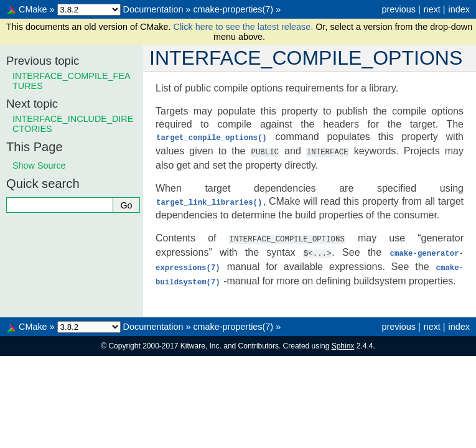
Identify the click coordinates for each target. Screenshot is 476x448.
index (459, 9)
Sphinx (343, 342)
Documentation (153, 9)
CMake (33, 9)
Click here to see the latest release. (245, 27)
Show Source (39, 166)
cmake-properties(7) (233, 9)
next (432, 9)
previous (398, 9)
